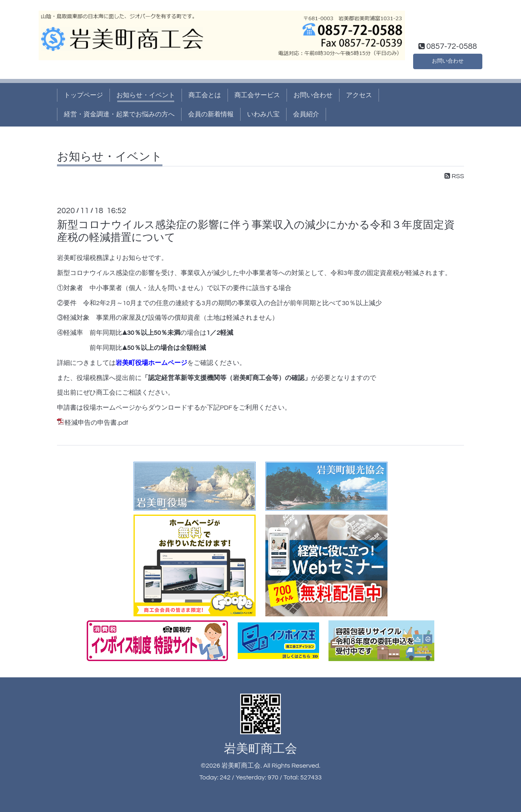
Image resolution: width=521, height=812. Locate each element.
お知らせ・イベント (146, 95)
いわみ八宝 (263, 114)
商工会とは (205, 95)
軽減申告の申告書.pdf (96, 423)
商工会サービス (257, 95)
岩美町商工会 (260, 749)
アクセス (359, 95)
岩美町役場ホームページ (151, 363)
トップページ (83, 95)
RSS (454, 176)
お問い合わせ (448, 59)
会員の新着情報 (211, 114)
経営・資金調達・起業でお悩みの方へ (119, 114)
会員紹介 (306, 114)
